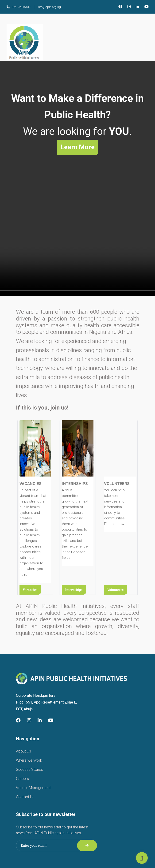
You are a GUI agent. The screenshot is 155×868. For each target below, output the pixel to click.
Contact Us (25, 797)
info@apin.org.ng (49, 7)
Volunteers (116, 590)
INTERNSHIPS (75, 484)
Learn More (77, 147)
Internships (74, 590)
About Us (23, 751)
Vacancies (30, 590)
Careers (22, 779)
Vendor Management (33, 788)
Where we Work (29, 760)
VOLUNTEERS (117, 484)
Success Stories (29, 769)
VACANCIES (31, 484)
